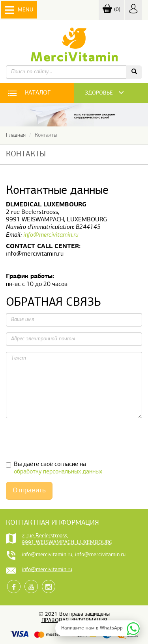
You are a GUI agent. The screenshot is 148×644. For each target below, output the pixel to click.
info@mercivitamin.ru (51, 235)
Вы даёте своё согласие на (54, 468)
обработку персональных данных (58, 472)
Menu (19, 10)
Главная (16, 135)
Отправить (29, 491)
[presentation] (66, 440)
